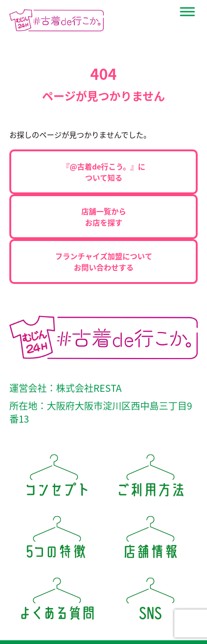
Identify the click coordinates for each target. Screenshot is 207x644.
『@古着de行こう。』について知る (104, 172)
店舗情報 (150, 540)
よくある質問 (57, 602)
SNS (150, 602)
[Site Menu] (187, 12)
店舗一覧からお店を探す (104, 217)
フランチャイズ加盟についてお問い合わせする (104, 262)
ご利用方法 (150, 479)
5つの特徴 (57, 540)
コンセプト (57, 479)
